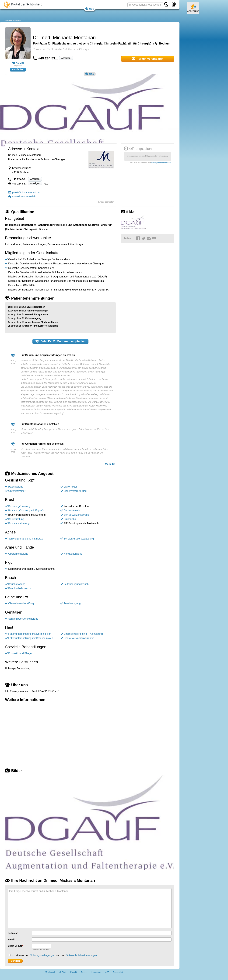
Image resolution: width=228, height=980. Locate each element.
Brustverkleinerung (19, 523)
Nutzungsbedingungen (42, 955)
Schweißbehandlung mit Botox (25, 539)
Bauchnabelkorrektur (20, 588)
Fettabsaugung (72, 603)
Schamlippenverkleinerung (23, 619)
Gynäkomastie (72, 510)
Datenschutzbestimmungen (81, 955)
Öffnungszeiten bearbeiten (161, 163)
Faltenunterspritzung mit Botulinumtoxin (31, 638)
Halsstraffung (16, 487)
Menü (90, 9)
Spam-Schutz (15, 946)
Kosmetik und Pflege (20, 653)
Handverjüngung (73, 554)
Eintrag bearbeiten (106, 202)
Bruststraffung (16, 519)
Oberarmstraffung (18, 554)
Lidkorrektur (70, 487)
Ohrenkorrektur (17, 491)
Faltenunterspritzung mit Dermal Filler (30, 634)
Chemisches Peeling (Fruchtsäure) (83, 634)
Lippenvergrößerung (75, 491)
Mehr (110, 464)
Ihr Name (13, 933)
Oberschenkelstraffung (21, 603)
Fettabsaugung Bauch (76, 584)
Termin (148, 59)
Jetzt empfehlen (61, 341)
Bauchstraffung (17, 584)
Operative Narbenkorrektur (79, 638)
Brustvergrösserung (19, 506)
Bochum (18, 21)
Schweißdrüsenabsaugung (79, 539)
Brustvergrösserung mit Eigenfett (27, 510)
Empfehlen (18, 69)
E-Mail (11, 939)
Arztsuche (8, 21)
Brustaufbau (70, 519)
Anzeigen (66, 58)
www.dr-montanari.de (22, 196)
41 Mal (18, 63)
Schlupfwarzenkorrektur (77, 515)
